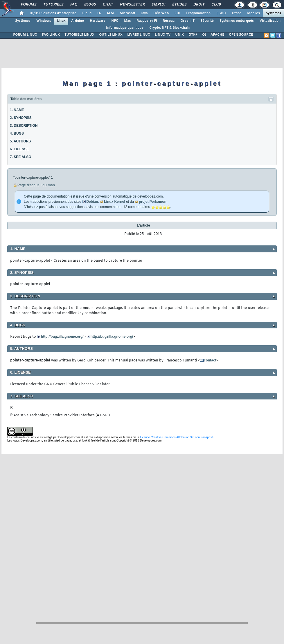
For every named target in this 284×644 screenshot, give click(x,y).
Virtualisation (270, 21)
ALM (110, 13)
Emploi (158, 5)
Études (179, 5)
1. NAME (17, 110)
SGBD (221, 13)
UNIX (179, 35)
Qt (204, 35)
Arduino (78, 21)
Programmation (198, 13)
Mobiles (254, 13)
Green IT (187, 21)
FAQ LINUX (51, 35)
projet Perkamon (153, 202)
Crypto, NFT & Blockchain (169, 28)
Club (216, 5)
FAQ (73, 5)
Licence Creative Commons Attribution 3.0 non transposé (177, 437)
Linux (61, 21)
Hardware (98, 21)
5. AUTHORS (20, 141)
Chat (108, 5)
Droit (199, 5)
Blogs (90, 5)
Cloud (87, 13)
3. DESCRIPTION (24, 126)
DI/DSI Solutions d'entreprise (53, 13)
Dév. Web (161, 13)
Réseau (169, 21)
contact (210, 360)
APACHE (217, 35)
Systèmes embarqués (237, 21)
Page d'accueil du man (36, 185)
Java (144, 13)
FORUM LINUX (25, 35)
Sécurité (207, 21)
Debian (92, 202)
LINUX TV (163, 35)
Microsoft (127, 13)
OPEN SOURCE (241, 35)
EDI (177, 13)
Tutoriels (53, 5)
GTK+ (193, 35)
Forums (28, 5)
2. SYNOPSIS (21, 118)
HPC (115, 21)
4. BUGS (17, 133)
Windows (44, 21)
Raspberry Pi (147, 21)
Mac (127, 21)
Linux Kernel (115, 202)
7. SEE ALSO (21, 157)
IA (99, 13)
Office (237, 13)
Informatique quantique (125, 28)
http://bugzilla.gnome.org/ (62, 337)
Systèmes (273, 13)
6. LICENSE (19, 149)
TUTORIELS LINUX (79, 35)
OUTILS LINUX (111, 35)
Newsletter (132, 5)
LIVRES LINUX (139, 35)
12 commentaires (136, 207)
